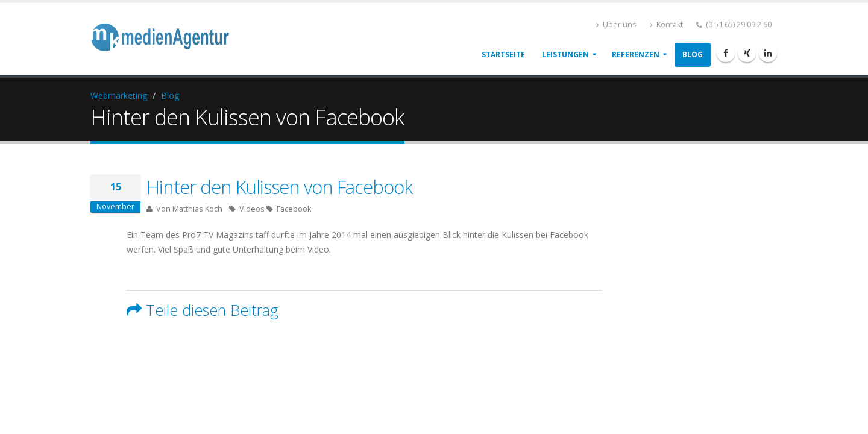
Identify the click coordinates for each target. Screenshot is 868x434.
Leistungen (565, 55)
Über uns (616, 24)
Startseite (503, 55)
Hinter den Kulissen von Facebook (279, 187)
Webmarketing (119, 96)
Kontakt (666, 24)
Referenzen (636, 55)
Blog (693, 55)
